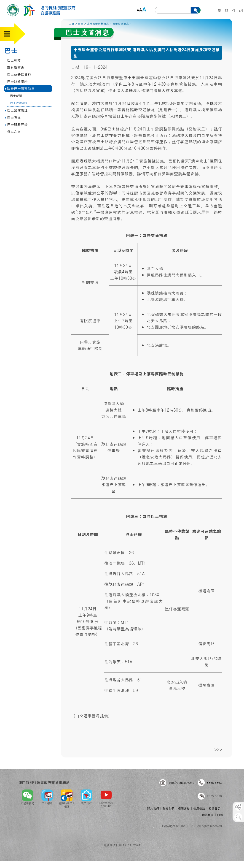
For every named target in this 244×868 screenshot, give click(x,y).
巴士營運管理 (16, 110)
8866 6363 (214, 783)
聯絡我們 (168, 808)
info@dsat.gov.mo (181, 783)
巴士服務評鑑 (16, 124)
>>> (218, 750)
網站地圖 (208, 815)
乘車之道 (14, 132)
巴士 (11, 50)
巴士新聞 (16, 96)
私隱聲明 (215, 808)
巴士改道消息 (19, 103)
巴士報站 (14, 60)
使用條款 (199, 808)
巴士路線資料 (17, 81)
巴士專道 (13, 117)
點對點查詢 (16, 67)
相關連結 (184, 808)
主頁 (72, 23)
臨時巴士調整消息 (20, 88)
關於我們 (153, 808)
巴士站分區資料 (19, 74)
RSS (220, 815)
